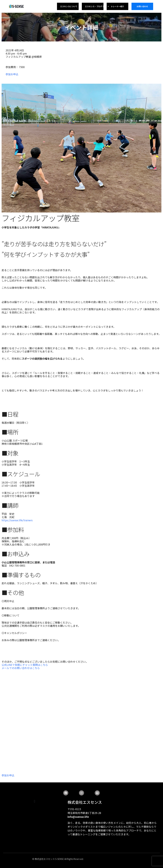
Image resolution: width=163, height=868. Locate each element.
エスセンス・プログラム (97, 6)
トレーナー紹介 (117, 6)
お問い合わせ (142, 6)
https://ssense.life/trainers (17, 520)
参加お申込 (12, 74)
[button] (34, 801)
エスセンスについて (69, 6)
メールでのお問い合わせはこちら (21, 668)
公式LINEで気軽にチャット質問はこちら (25, 665)
